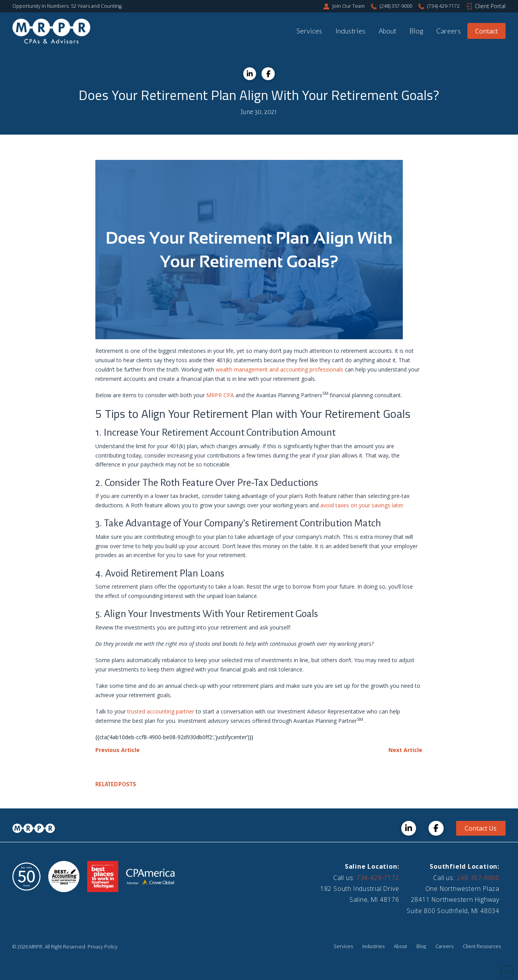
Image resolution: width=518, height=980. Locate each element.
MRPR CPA (220, 395)
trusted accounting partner (161, 711)
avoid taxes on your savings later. (362, 505)
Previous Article (118, 750)
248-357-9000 (478, 878)
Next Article (405, 750)
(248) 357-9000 (396, 6)
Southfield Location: (464, 866)
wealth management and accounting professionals (279, 369)
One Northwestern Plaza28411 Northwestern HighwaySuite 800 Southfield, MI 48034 (453, 900)
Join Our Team (349, 6)
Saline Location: (372, 866)
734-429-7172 (378, 878)
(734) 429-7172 (443, 6)
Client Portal (490, 6)
